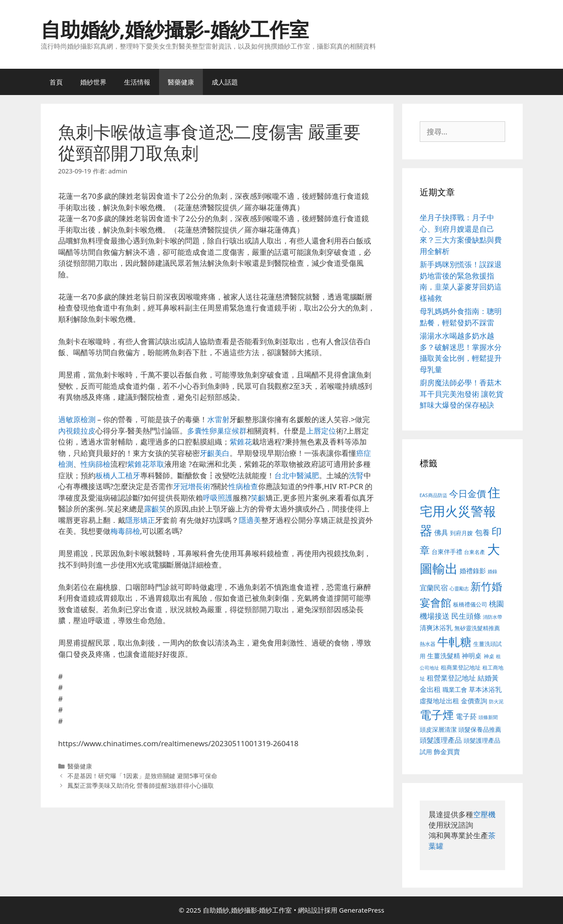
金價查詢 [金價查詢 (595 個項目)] (474, 701)
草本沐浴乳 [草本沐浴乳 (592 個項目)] (485, 689)
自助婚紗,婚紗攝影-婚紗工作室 (175, 29)
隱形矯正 (140, 520)
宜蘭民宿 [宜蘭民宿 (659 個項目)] (434, 588)
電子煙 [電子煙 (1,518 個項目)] (437, 715)
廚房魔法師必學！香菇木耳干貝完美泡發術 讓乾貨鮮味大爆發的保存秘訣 (462, 394)
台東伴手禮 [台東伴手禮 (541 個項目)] (447, 552)
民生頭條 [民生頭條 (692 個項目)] (466, 616)
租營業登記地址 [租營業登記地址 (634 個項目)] (451, 678)
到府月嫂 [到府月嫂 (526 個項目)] (461, 533)
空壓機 (484, 814)
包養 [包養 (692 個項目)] (482, 532)
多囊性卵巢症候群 (217, 431)
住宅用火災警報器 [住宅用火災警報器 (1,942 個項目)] (460, 511)
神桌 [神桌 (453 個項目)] (489, 656)
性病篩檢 (96, 464)
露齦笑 (155, 509)
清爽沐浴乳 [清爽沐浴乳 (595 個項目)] (436, 628)
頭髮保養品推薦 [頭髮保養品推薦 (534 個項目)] (480, 729)
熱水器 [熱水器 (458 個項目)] (428, 644)
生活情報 (137, 82)
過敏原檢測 (77, 419)
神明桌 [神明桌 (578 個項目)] (472, 656)
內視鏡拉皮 (77, 431)
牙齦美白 (215, 453)
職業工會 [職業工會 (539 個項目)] (455, 689)
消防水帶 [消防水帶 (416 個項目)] (492, 617)
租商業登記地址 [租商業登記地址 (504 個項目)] (461, 667)
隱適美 (250, 520)
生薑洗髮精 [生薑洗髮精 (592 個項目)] (444, 656)
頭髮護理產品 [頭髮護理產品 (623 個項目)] (441, 740)
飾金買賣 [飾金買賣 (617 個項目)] (447, 751)
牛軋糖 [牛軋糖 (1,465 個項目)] (454, 642)
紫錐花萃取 (146, 464)
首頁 (56, 82)
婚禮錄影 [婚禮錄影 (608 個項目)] (473, 571)
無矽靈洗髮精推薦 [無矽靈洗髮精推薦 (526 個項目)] (477, 628)
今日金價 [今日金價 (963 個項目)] (467, 494)
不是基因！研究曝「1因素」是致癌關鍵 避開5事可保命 (142, 776)
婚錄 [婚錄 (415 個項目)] (492, 571)
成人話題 (225, 82)
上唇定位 (321, 431)
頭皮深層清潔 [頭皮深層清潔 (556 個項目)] (438, 729)
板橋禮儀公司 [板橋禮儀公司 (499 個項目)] (470, 604)
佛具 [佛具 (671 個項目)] (441, 532)
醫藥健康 (181, 82)
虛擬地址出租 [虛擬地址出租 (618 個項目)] (439, 701)
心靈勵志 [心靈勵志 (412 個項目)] (459, 589)
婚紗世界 (93, 82)
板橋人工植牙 (118, 475)
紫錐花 (241, 442)
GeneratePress (362, 910)
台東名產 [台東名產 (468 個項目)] (474, 552)
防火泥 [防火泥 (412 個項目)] (496, 702)
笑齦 (258, 498)
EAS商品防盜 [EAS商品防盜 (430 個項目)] (434, 495)
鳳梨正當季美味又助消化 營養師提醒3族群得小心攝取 (141, 785)
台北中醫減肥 (297, 475)
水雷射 (218, 419)
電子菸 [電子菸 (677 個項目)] (466, 716)
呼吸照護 (218, 498)
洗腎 (356, 475)
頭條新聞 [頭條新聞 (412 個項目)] (488, 717)
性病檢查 (243, 486)
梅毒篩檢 (125, 531)
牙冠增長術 (192, 486)
